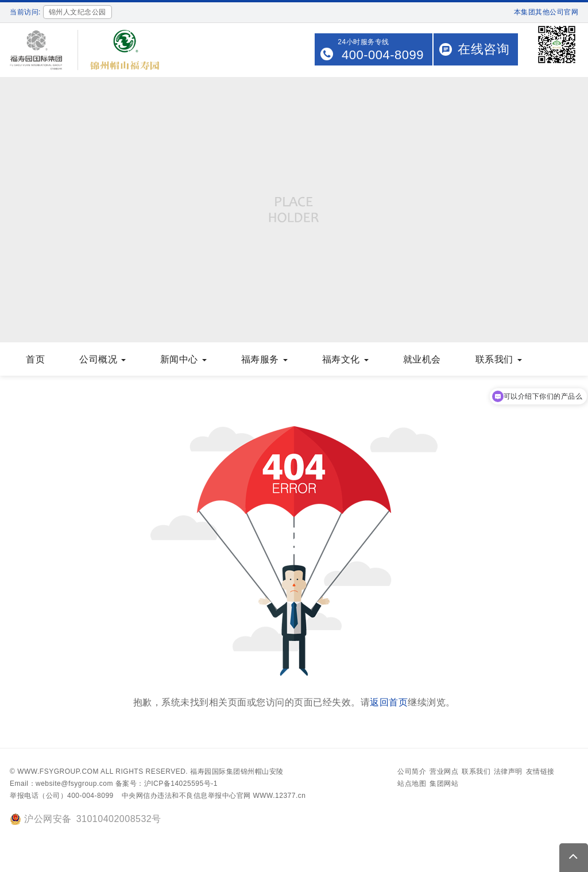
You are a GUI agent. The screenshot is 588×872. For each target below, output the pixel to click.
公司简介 (412, 771)
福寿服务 (264, 359)
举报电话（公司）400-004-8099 (62, 796)
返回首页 (389, 702)
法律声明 (508, 771)
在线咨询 (483, 49)
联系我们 (499, 359)
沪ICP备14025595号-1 (181, 784)
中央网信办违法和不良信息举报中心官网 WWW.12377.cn (214, 796)
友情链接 (540, 771)
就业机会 (422, 359)
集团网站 (444, 784)
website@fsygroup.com (74, 784)
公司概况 (102, 359)
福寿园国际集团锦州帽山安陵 (237, 771)
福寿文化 (345, 359)
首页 (35, 359)
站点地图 (412, 784)
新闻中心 (183, 359)
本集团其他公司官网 (546, 12)
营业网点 (444, 771)
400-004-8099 (383, 55)
